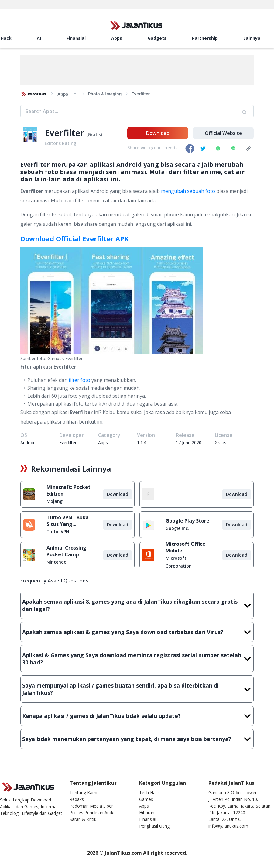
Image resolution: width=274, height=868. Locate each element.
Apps (117, 38)
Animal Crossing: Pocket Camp (67, 551)
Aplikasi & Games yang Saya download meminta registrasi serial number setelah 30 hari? (137, 659)
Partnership (205, 38)
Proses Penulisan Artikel (93, 813)
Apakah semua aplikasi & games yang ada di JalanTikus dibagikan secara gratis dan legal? (137, 605)
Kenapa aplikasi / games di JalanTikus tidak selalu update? (137, 716)
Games (146, 799)
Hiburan (147, 813)
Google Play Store (187, 521)
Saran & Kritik (83, 819)
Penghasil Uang (154, 826)
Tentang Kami (83, 793)
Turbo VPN (58, 532)
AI (39, 38)
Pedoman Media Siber (91, 806)
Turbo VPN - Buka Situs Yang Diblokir (68, 521)
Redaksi (77, 799)
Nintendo (57, 562)
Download (158, 133)
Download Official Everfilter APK (75, 238)
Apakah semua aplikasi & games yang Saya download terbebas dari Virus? (137, 632)
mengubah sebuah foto (188, 191)
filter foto (79, 380)
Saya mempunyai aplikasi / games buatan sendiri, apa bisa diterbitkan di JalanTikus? (137, 689)
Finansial (76, 38)
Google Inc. (177, 528)
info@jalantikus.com (228, 826)
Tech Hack (149, 793)
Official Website (223, 133)
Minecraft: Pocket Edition (68, 490)
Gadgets (157, 38)
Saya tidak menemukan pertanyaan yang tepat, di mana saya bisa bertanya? (137, 739)
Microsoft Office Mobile (185, 547)
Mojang (55, 501)
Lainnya (252, 38)
